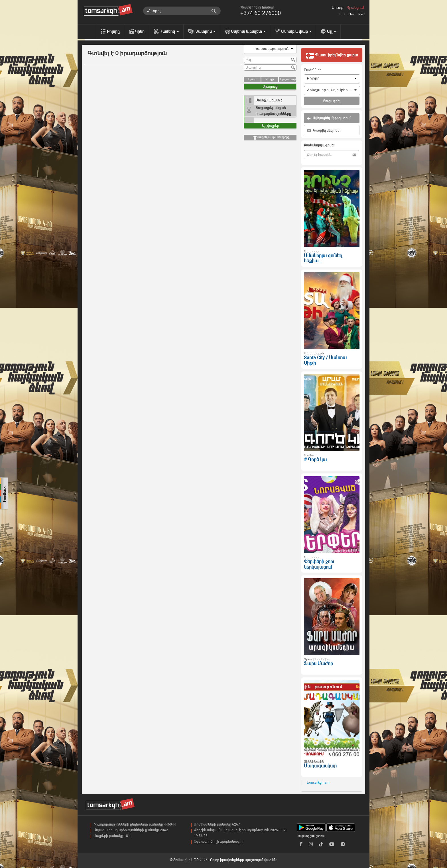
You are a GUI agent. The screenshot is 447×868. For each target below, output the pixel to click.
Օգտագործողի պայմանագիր (219, 842)
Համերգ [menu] (169, 31)
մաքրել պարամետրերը (271, 138)
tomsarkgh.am (318, 783)
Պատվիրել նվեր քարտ (332, 56)
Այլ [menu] (332, 31)
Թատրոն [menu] (205, 31)
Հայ (342, 14)
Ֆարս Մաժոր (318, 664)
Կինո (140, 31)
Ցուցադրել (332, 101)
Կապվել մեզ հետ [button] (324, 131)
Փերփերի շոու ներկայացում (319, 564)
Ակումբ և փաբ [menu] (296, 31)
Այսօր (252, 79)
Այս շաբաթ (288, 79)
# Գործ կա (315, 460)
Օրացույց (270, 87)
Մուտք (338, 8)
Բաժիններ (313, 70)
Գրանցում (355, 8)
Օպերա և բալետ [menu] (248, 31)
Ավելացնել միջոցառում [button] (329, 118)
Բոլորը (113, 31)
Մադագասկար (320, 766)
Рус (361, 14)
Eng (351, 14)
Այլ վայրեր (271, 126)
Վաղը (270, 79)
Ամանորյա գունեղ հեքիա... (323, 258)
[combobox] (270, 49)
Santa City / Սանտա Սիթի (325, 360)
